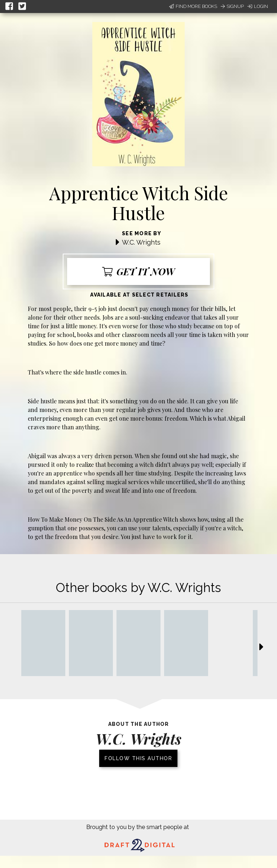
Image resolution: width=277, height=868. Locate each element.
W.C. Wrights (141, 242)
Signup (232, 6)
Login (258, 6)
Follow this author (138, 758)
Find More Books (193, 6)
